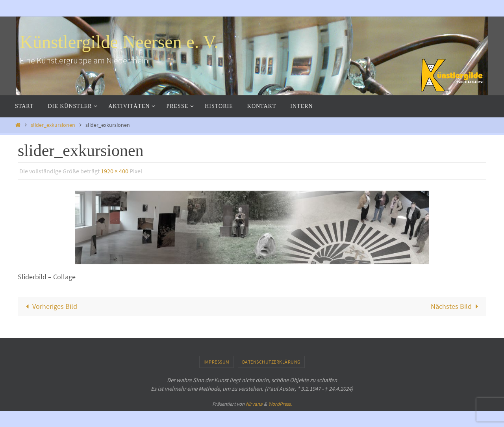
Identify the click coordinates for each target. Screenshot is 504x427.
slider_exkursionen (53, 125)
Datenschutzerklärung (271, 362)
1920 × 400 (115, 171)
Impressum (217, 362)
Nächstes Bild (456, 306)
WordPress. (280, 404)
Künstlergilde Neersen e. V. (119, 42)
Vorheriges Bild (50, 306)
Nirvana (254, 404)
